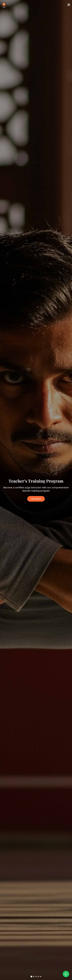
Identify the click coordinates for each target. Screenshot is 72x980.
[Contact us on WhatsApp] (66, 974)
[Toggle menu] (69, 5)
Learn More (36, 499)
